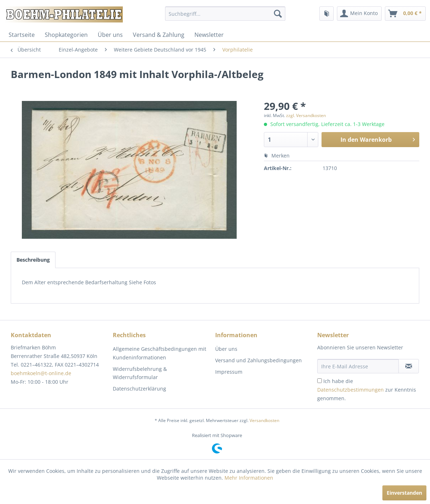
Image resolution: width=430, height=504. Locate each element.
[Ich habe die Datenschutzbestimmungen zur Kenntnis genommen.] (320, 381)
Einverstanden (404, 493)
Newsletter (209, 35)
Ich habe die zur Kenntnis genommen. (367, 390)
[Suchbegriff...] (225, 14)
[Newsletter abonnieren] (409, 366)
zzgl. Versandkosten (306, 115)
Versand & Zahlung (159, 35)
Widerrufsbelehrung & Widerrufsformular (140, 373)
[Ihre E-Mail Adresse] (358, 366)
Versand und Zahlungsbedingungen (259, 360)
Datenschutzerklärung (139, 389)
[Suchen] (278, 14)
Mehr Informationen (249, 478)
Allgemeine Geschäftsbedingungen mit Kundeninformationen (160, 353)
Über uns (110, 35)
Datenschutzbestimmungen (351, 390)
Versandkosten (264, 420)
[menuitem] (225, 14)
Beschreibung (33, 260)
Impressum (229, 372)
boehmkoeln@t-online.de (41, 373)
